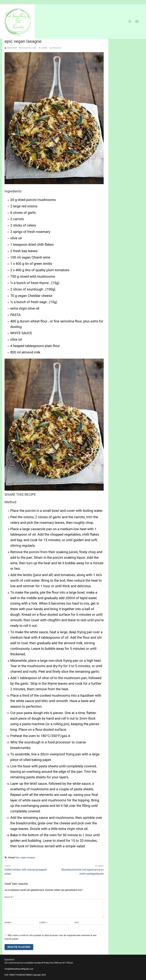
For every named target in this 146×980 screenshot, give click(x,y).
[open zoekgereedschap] (130, 22)
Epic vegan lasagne (25, 857)
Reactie (9, 897)
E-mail (44, 922)
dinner (43, 48)
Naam (8, 922)
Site (77, 922)
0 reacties (55, 48)
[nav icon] (137, 22)
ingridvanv (11, 48)
